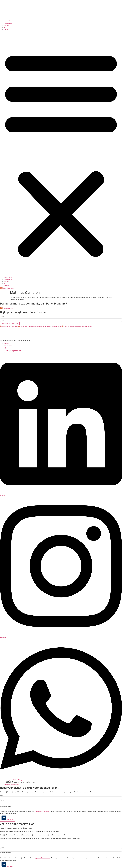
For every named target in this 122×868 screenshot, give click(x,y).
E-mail (2, 801)
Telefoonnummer (5, 806)
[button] (61, 153)
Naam (2, 795)
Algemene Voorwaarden (42, 811)
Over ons (6, 25)
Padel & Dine (8, 21)
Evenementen (8, 23)
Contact (6, 30)
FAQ (5, 27)
